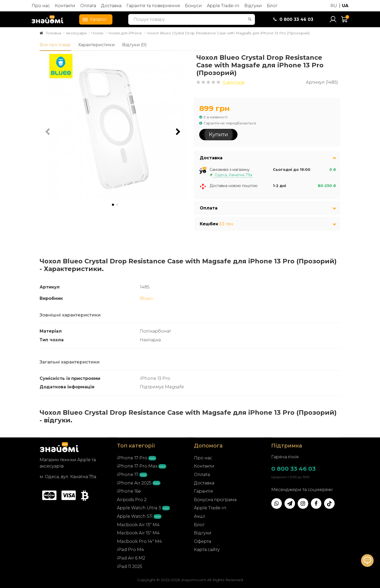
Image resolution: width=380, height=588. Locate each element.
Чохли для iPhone (125, 33)
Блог (272, 6)
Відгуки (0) (134, 45)
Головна (53, 33)
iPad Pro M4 (130, 549)
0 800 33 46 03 (293, 468)
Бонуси (193, 6)
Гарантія (203, 490)
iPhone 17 (128, 473)
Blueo (146, 298)
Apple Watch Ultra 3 (139, 507)
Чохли (97, 33)
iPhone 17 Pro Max (137, 465)
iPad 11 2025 (130, 565)
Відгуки (253, 6)
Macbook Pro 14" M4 (139, 540)
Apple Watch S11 (135, 515)
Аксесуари (76, 33)
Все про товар (55, 45)
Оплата (88, 6)
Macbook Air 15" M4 (138, 532)
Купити (218, 134)
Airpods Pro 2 (132, 499)
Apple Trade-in (223, 6)
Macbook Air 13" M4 (138, 524)
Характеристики (96, 45)
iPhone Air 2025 (134, 482)
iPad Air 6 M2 (131, 557)
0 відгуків (234, 82)
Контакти (65, 6)
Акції (200, 515)
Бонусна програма (215, 499)
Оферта (203, 540)
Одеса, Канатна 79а (232, 174)
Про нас (41, 6)
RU (334, 6)
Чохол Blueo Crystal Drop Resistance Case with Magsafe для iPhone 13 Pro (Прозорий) (228, 33)
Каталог (93, 19)
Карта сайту (207, 549)
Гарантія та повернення (153, 6)
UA (345, 6)
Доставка (111, 6)
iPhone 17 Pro (132, 457)
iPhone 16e (129, 490)
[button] (178, 132)
